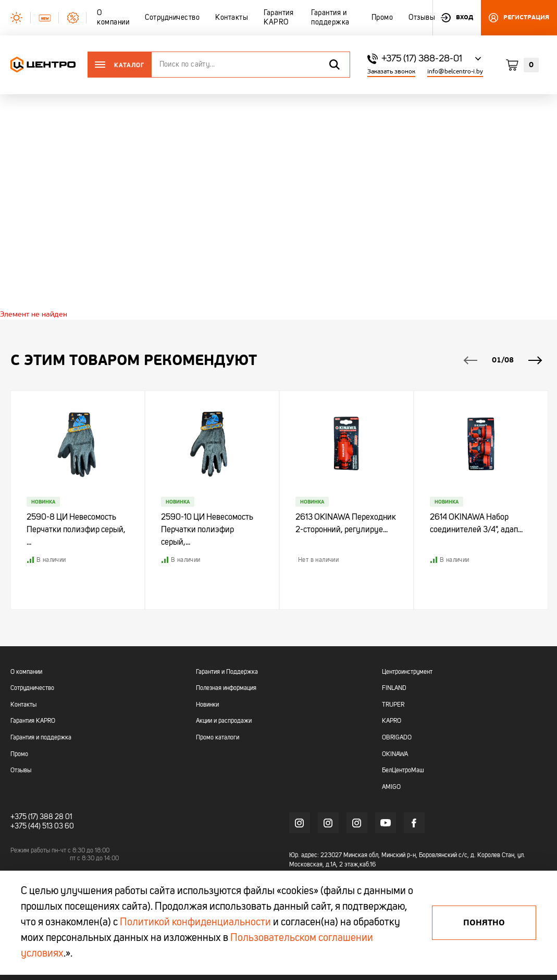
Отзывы (21, 771)
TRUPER (393, 705)
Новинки (207, 705)
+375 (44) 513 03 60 (42, 826)
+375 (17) (24, 817)
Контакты (23, 705)
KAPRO (392, 721)
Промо (19, 755)
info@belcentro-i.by (455, 72)
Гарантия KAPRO (33, 721)
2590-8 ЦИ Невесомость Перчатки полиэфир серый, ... (76, 530)
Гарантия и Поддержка (227, 672)
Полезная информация (226, 688)
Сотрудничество (32, 688)
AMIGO (391, 787)
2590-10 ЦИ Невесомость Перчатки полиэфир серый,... (207, 530)
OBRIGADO (397, 738)
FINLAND (394, 688)
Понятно (484, 923)
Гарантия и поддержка (41, 738)
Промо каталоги (218, 738)
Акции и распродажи (224, 721)
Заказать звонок (391, 72)
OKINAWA (395, 755)
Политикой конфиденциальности (195, 923)
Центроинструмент (407, 672)
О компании (26, 672)
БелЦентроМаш (403, 771)
